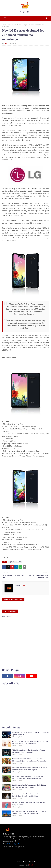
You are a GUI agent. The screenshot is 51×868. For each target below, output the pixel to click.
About (25, 862)
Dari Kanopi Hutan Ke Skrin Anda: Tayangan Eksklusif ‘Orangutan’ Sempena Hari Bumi (28, 777)
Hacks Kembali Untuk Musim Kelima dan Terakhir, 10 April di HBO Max (30, 734)
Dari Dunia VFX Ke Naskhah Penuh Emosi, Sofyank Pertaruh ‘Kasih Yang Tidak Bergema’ (30, 769)
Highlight (12, 562)
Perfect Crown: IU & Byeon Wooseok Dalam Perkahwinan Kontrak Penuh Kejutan (27, 795)
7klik (6, 44)
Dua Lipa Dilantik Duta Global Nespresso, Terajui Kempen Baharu (28, 804)
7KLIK (31, 865)
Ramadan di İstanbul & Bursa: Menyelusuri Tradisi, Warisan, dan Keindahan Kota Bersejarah (29, 812)
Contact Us (33, 862)
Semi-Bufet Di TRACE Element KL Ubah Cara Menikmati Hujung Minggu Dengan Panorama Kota (30, 760)
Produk (9, 25)
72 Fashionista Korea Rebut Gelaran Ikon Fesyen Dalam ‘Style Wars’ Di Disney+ (29, 751)
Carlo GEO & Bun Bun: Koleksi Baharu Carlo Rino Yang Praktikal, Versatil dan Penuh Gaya (30, 742)
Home (4, 25)
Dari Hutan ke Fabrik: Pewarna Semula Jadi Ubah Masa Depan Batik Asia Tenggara (29, 786)
